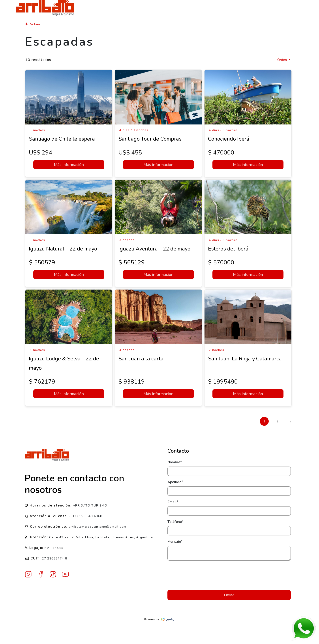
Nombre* (175, 462)
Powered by (160, 620)
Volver (33, 24)
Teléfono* (175, 522)
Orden (282, 60)
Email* (173, 502)
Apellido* (175, 482)
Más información (69, 165)
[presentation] (229, 575)
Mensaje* (175, 542)
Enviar (229, 595)
